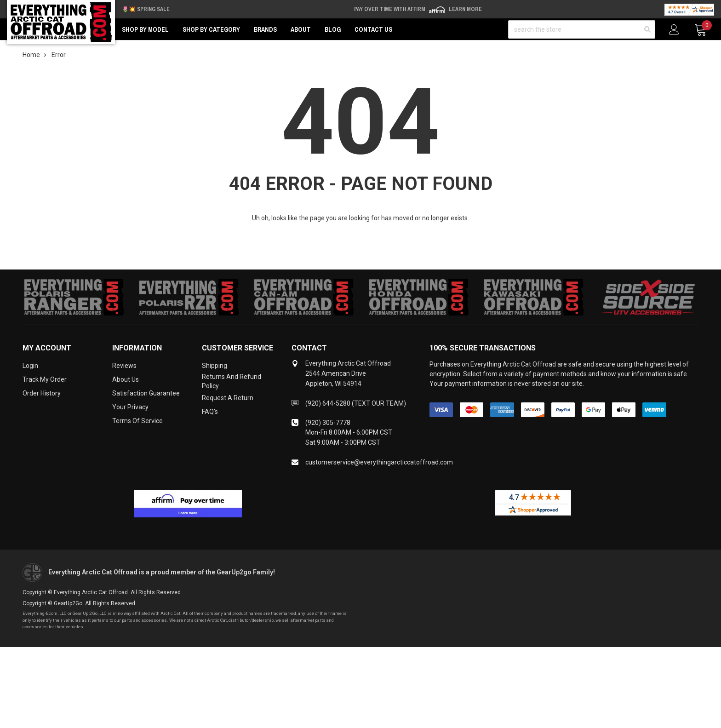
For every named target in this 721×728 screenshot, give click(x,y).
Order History (42, 393)
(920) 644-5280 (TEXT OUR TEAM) (356, 403)
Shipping (215, 366)
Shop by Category (211, 29)
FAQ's (210, 412)
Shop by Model (145, 29)
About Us (126, 379)
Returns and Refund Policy (232, 381)
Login (30, 366)
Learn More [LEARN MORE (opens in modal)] (465, 9)
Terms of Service (137, 421)
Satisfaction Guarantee (146, 393)
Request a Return (228, 398)
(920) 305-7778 (328, 423)
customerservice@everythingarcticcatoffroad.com (379, 462)
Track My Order (45, 379)
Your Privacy (130, 407)
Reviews (124, 366)
